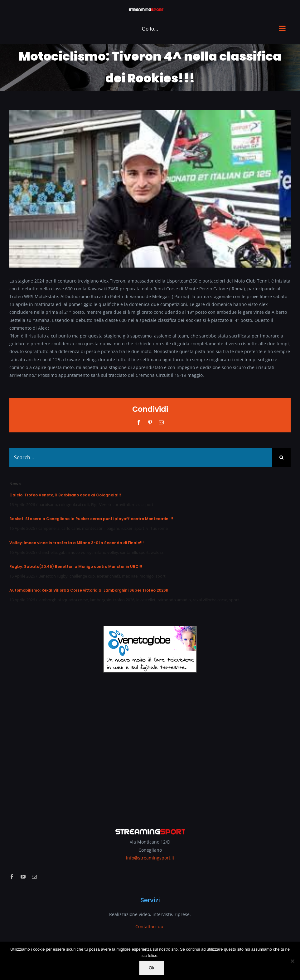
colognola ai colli (74, 505)
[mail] (34, 877)
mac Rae (130, 576)
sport (148, 505)
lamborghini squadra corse (63, 600)
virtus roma (157, 528)
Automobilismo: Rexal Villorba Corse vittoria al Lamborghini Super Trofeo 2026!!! (90, 590)
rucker (127, 528)
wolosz (157, 552)
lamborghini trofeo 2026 (112, 600)
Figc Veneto (102, 505)
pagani (113, 528)
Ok (152, 968)
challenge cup (82, 576)
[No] (292, 961)
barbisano (48, 505)
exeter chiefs (108, 576)
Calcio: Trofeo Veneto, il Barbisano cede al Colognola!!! (65, 495)
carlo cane (71, 528)
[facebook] (12, 877)
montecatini (93, 528)
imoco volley (80, 552)
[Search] (281, 457)
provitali (122, 505)
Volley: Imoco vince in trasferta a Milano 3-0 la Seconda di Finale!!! (77, 543)
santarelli (128, 552)
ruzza (137, 505)
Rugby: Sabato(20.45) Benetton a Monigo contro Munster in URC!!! (76, 566)
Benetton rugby (53, 576)
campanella (49, 528)
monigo (147, 576)
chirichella (48, 552)
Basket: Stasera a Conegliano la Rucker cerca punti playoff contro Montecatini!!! (91, 519)
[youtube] (23, 877)
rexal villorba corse (210, 600)
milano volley (106, 552)
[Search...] (141, 457)
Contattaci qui (150, 926)
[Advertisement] (150, 746)
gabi (63, 552)
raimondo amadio (174, 600)
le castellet (146, 600)
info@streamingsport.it (150, 858)
